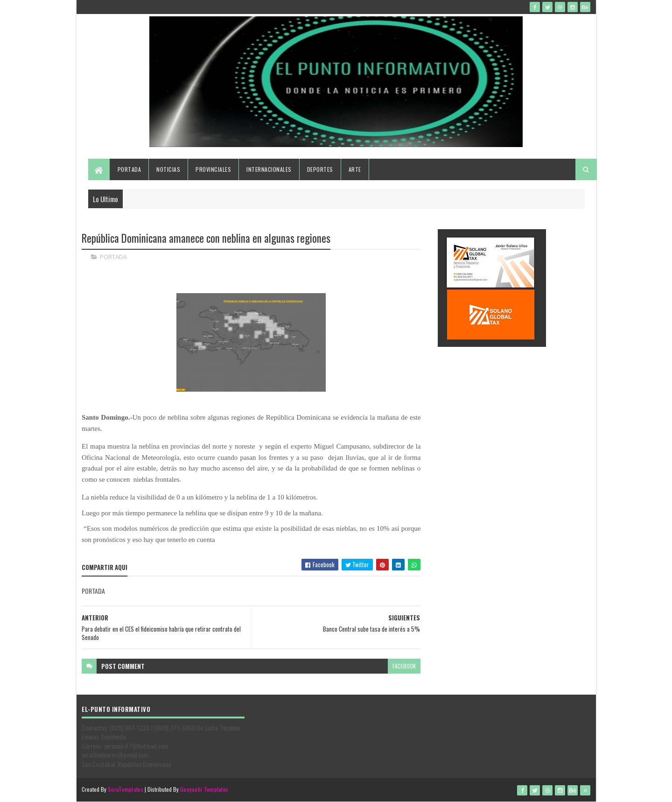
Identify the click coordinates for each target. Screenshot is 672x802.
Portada (129, 169)
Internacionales (269, 169)
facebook (404, 666)
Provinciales (213, 169)
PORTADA (113, 257)
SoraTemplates (126, 789)
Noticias (168, 169)
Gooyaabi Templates (204, 789)
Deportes (320, 169)
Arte (355, 169)
